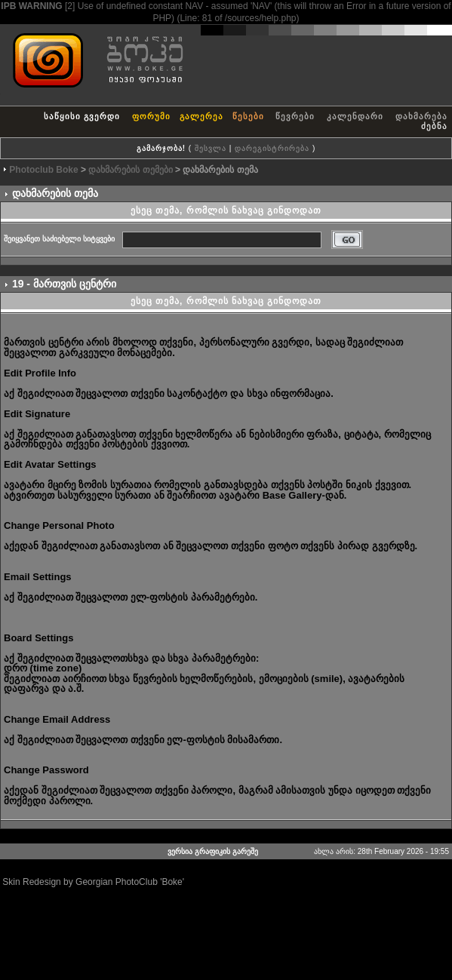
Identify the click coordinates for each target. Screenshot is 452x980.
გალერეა (201, 116)
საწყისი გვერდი (82, 116)
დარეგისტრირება (272, 148)
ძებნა (434, 126)
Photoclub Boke (43, 170)
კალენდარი (355, 116)
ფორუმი (151, 116)
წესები (248, 116)
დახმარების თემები (130, 170)
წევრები (295, 116)
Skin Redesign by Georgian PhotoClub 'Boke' (93, 882)
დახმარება (421, 116)
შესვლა (211, 148)
